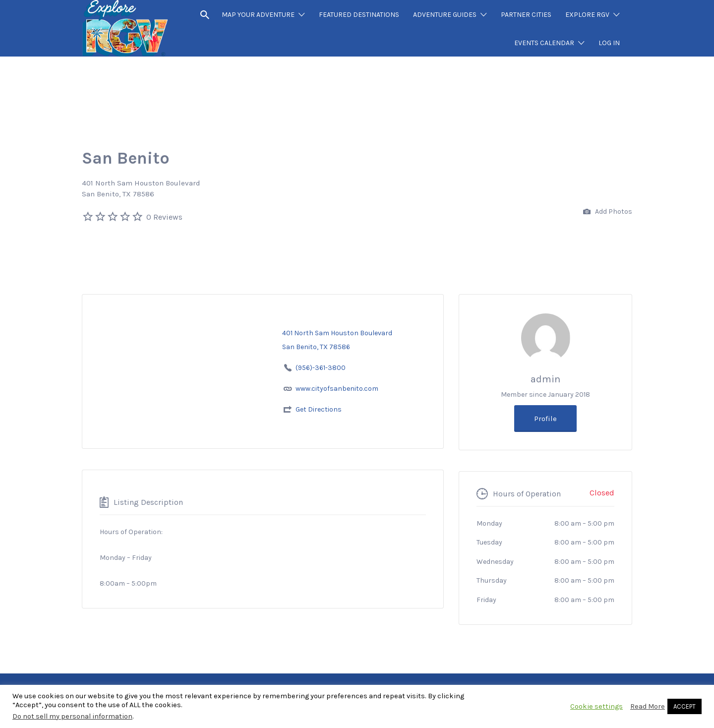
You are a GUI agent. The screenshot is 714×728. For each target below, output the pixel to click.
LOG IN (609, 43)
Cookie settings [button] (596, 706)
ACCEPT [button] (684, 706)
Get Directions (319, 409)
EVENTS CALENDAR (544, 43)
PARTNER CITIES (526, 15)
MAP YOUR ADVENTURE (258, 15)
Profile (545, 419)
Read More (648, 706)
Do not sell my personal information (72, 716)
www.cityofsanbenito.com (337, 389)
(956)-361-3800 (321, 368)
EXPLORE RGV (587, 15)
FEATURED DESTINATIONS (359, 15)
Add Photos (608, 212)
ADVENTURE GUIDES (445, 15)
